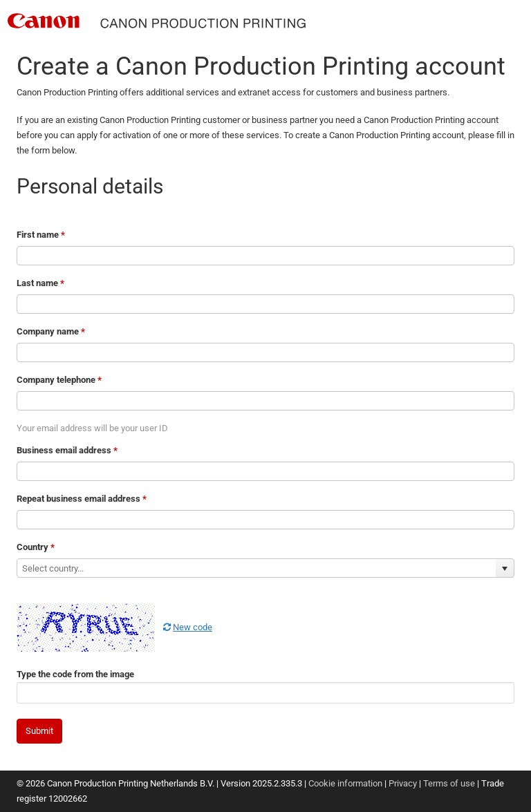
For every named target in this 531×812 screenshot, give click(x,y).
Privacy (403, 783)
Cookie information (345, 783)
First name (41, 235)
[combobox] (257, 568)
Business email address (67, 450)
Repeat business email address (82, 499)
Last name (40, 283)
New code (188, 627)
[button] (505, 568)
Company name (51, 331)
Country (36, 547)
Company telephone (59, 380)
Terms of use (449, 783)
